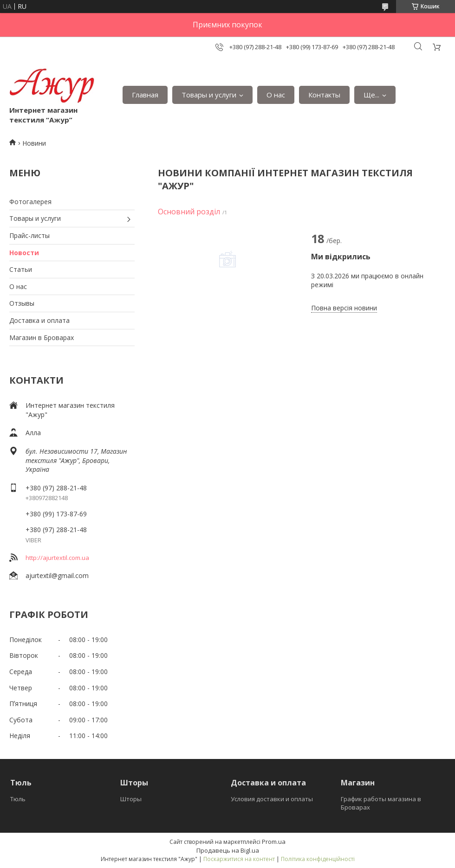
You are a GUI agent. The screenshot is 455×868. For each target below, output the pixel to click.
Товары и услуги (209, 95)
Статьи (21, 269)
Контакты (324, 95)
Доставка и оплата (39, 320)
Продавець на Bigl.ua (228, 850)
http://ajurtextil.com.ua (57, 558)
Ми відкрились (341, 257)
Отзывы (22, 303)
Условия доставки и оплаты (272, 799)
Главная (145, 95)
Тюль (18, 799)
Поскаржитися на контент (239, 859)
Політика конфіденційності (318, 859)
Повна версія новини (344, 308)
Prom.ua (274, 842)
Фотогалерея (30, 202)
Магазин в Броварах (42, 338)
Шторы (131, 799)
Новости (24, 253)
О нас (276, 95)
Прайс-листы (29, 235)
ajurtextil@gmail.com (57, 575)
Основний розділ (189, 212)
